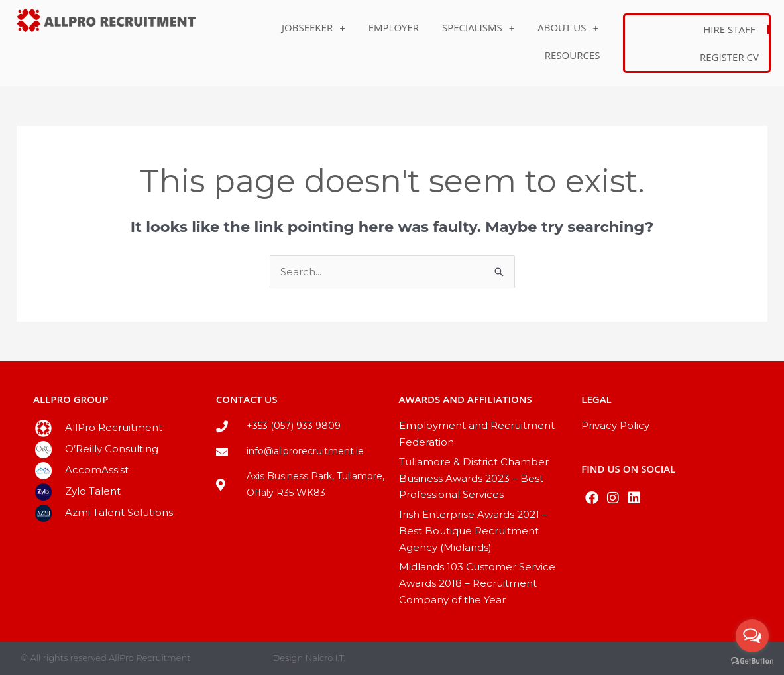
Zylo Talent (93, 491)
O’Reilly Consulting (112, 449)
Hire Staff (729, 29)
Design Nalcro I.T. (309, 658)
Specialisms (478, 28)
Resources (573, 55)
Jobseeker (313, 28)
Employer (394, 27)
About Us (568, 28)
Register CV (729, 57)
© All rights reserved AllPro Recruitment (106, 658)
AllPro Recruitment (114, 427)
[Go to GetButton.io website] (752, 661)
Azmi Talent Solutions (119, 512)
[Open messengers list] (752, 636)
